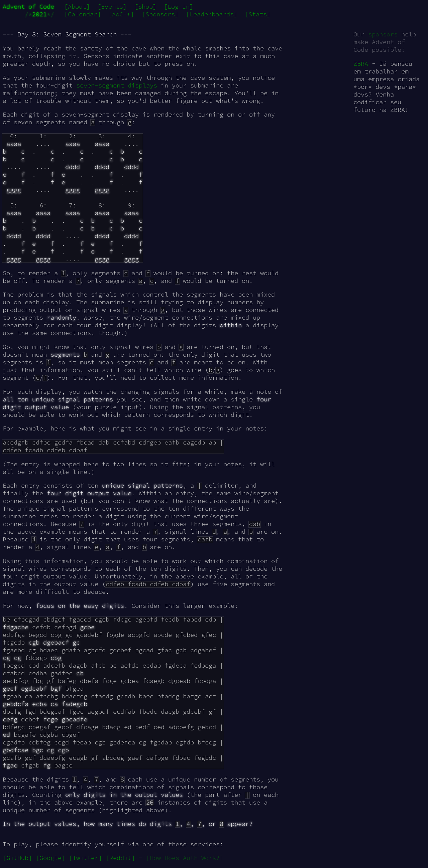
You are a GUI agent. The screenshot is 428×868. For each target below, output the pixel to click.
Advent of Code (28, 7)
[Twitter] (85, 858)
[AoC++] (121, 14)
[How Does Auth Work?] (185, 858)
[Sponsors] (160, 14)
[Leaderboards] (212, 14)
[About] (77, 7)
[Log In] (179, 7)
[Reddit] (120, 858)
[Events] (112, 7)
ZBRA (361, 64)
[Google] (50, 858)
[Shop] (145, 7)
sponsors (383, 34)
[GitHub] (17, 858)
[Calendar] (83, 14)
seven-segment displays (117, 85)
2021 (39, 14)
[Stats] (258, 14)
